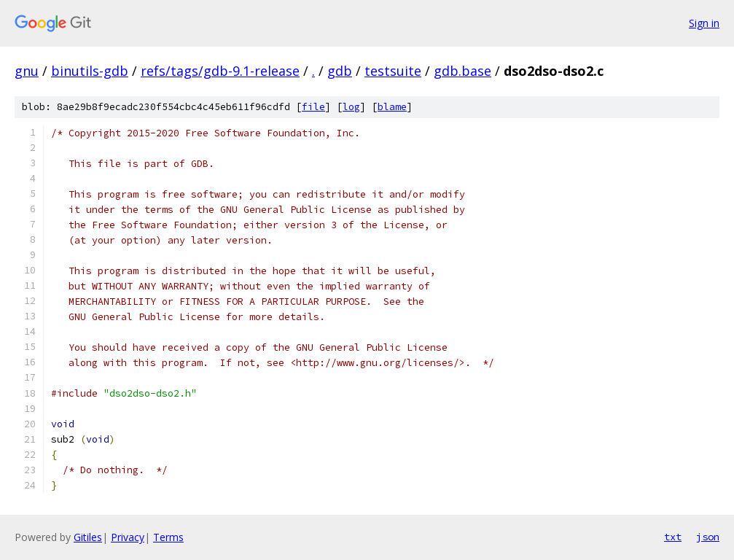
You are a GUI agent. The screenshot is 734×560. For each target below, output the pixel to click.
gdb (340, 71)
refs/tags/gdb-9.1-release (220, 71)
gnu (27, 71)
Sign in (704, 23)
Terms (168, 537)
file (313, 107)
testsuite (393, 71)
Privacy (128, 537)
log (351, 107)
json (708, 537)
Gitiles (88, 537)
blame (392, 107)
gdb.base (462, 71)
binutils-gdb (90, 71)
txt (673, 537)
